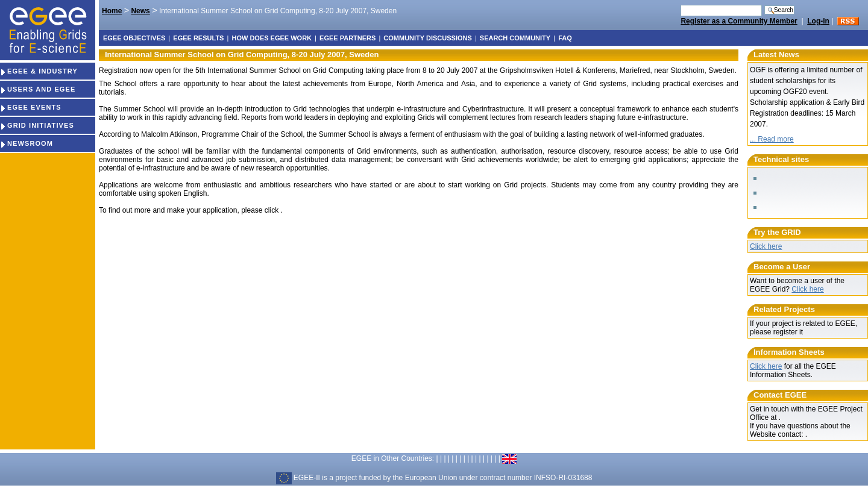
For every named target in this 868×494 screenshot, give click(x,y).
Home (112, 11)
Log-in (818, 21)
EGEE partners (348, 38)
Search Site (680, 5)
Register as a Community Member (739, 21)
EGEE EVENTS (31, 107)
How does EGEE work (272, 38)
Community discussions (427, 38)
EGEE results (198, 38)
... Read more (772, 139)
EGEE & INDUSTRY (39, 71)
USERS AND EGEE (38, 89)
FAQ (565, 38)
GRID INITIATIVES (37, 125)
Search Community (515, 38)
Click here (766, 246)
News (140, 11)
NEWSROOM (27, 143)
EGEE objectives (134, 38)
